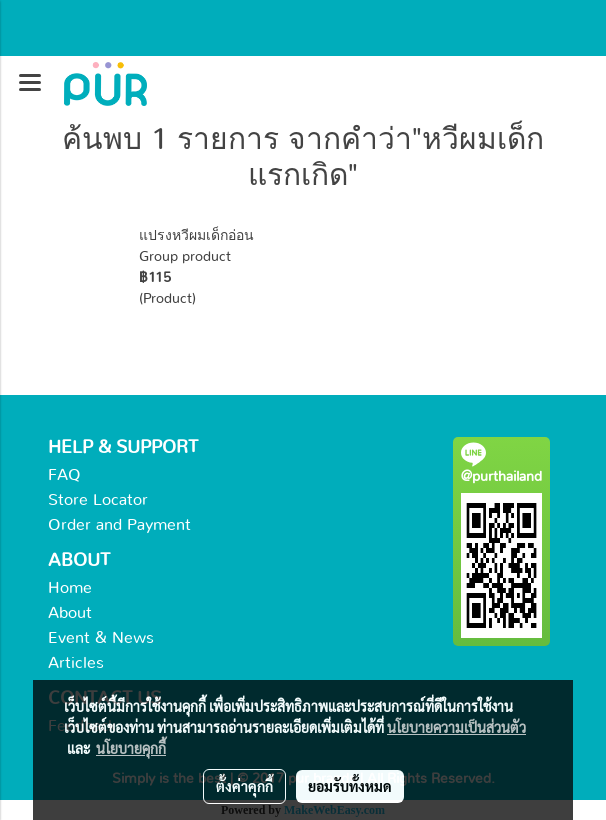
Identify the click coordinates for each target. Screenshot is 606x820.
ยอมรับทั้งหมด (350, 786)
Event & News (101, 638)
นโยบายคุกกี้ (131, 748)
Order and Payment (119, 525)
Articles (76, 663)
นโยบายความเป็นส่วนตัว (456, 727)
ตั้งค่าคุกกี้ (244, 786)
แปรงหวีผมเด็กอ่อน (196, 236)
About (70, 613)
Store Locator (98, 500)
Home (70, 588)
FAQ (64, 475)
